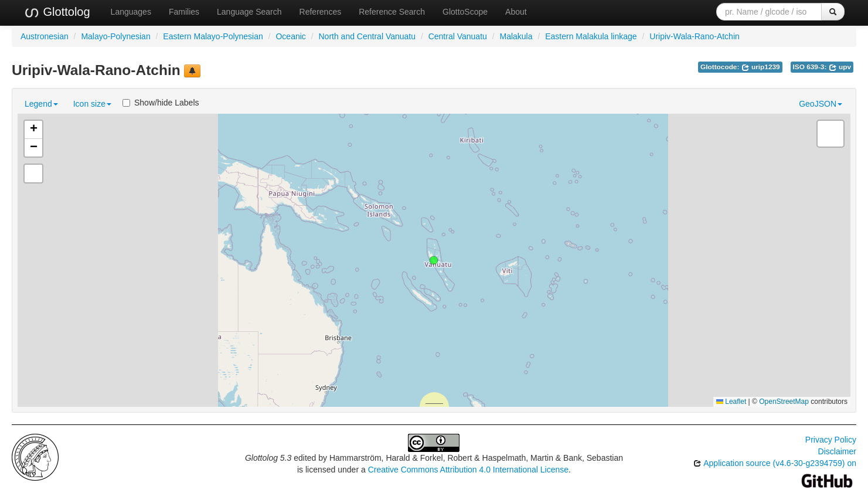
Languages (131, 12)
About (516, 12)
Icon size (92, 104)
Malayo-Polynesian (115, 36)
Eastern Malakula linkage (591, 36)
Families (184, 12)
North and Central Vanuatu (367, 36)
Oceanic (290, 36)
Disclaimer (837, 451)
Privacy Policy (831, 440)
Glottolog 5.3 (268, 458)
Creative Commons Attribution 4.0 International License (468, 470)
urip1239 (761, 67)
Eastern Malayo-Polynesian (213, 36)
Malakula (516, 36)
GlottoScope (465, 12)
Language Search (249, 12)
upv (840, 67)
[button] (434, 260)
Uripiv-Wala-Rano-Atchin (695, 36)
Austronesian (45, 36)
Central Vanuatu (458, 36)
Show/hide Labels (161, 103)
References (321, 12)
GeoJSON (821, 104)
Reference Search (392, 12)
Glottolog (57, 12)
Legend (41, 104)
